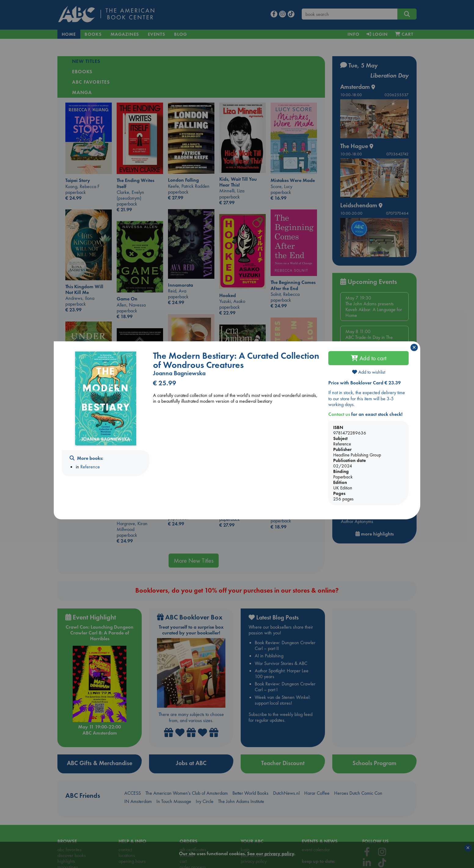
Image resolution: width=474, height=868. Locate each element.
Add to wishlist (369, 372)
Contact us (339, 414)
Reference (90, 467)
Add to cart (369, 358)
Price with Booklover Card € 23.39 (365, 383)
